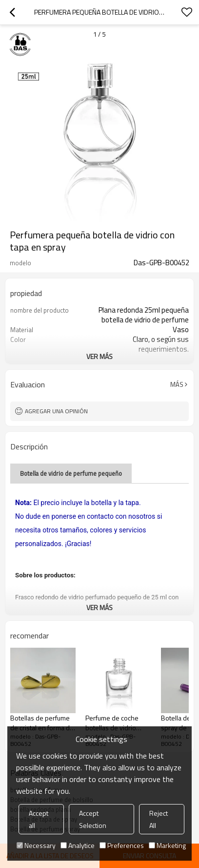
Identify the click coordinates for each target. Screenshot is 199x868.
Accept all (39, 819)
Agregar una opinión (56, 411)
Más (177, 384)
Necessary (36, 845)
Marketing (167, 845)
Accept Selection (93, 819)
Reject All (159, 819)
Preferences (122, 845)
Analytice (78, 845)
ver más (99, 356)
